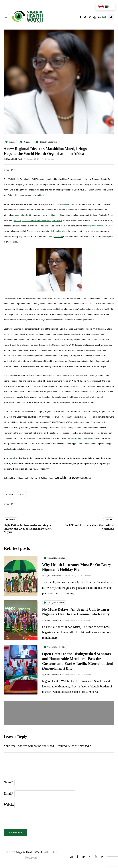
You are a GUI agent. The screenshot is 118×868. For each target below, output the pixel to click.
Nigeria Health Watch (14, 159)
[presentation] (27, 820)
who (22, 494)
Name (8, 782)
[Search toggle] (111, 17)
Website (9, 805)
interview (13, 458)
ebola (9, 494)
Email (8, 793)
